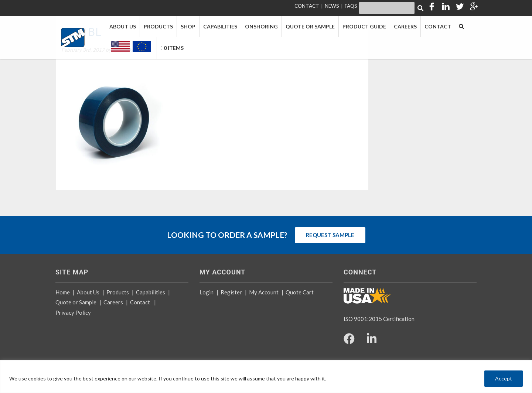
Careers (113, 302)
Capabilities (151, 292)
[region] (266, 377)
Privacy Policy (73, 312)
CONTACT (307, 6)
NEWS (332, 6)
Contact (140, 302)
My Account (264, 292)
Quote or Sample (76, 302)
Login (207, 292)
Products (118, 292)
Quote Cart (300, 292)
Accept (504, 378)
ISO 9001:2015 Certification (379, 319)
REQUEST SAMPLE (330, 235)
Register (231, 292)
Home (63, 292)
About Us (88, 292)
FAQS (351, 6)
